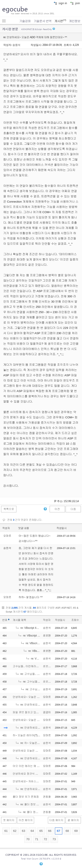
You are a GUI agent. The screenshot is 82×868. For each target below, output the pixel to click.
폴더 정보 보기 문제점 (26, 797)
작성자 (6, 528)
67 (58, 831)
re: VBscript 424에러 (30, 628)
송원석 (16, 45)
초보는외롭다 (51, 666)
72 (45, 839)
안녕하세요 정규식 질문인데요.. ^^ (33, 774)
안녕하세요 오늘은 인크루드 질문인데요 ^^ (38, 751)
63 (24, 831)
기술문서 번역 (43, 21)
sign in (60, 3)
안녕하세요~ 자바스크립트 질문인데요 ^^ (37, 781)
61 (6, 831)
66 (50, 831)
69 (76, 831)
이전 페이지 (26, 820)
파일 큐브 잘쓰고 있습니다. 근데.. (32, 712)
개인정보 (75, 21)
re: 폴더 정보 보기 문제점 (33, 804)
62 (15, 831)
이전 (57, 509)
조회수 (75, 620)
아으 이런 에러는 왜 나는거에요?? (33, 766)
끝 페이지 (73, 820)
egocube (15, 9)
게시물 (19, 620)
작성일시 (62, 528)
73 (54, 839)
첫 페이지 (9, 820)
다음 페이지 (56, 820)
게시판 (60, 21)
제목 (24, 620)
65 (41, 831)
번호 (5, 620)
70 (28, 839)
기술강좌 (25, 21)
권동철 (47, 797)
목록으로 (9, 509)
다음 (73, 509)
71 (37, 839)
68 (67, 831)
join (75, 3)
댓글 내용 (24, 528)
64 (32, 831)
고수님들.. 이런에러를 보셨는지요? (33, 666)
